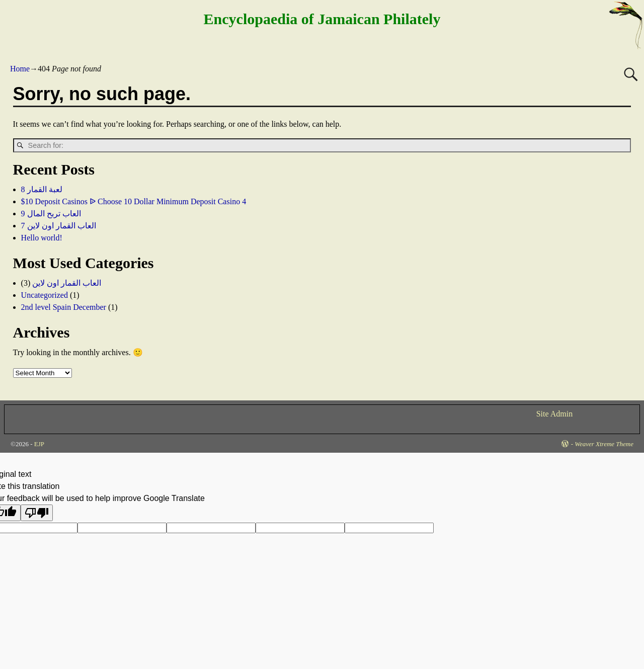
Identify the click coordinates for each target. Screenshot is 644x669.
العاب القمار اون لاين (67, 283)
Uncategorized (45, 295)
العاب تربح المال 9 (51, 214)
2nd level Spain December (64, 307)
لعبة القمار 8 (42, 189)
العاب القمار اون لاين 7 (59, 226)
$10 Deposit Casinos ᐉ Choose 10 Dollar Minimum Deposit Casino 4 (134, 201)
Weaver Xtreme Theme (604, 444)
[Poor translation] (37, 513)
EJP (39, 444)
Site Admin (554, 414)
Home (20, 69)
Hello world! (42, 238)
